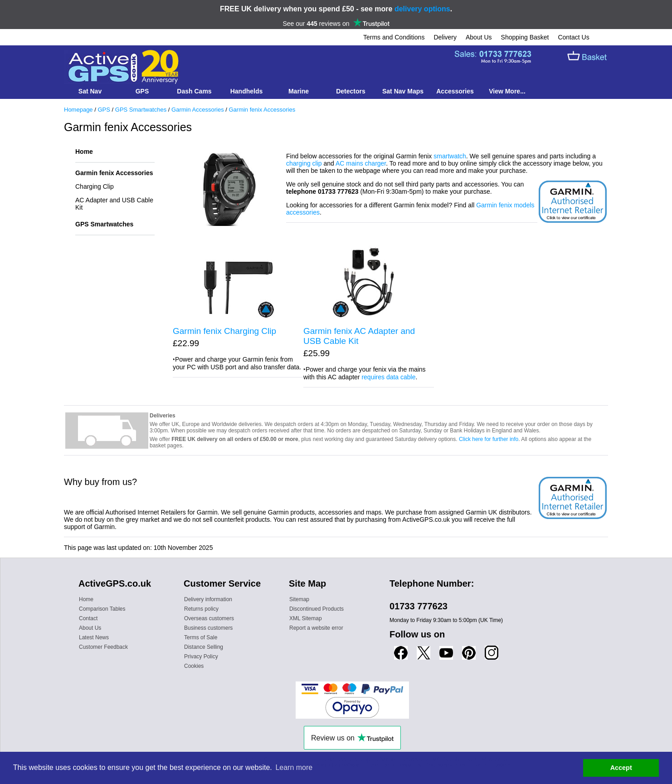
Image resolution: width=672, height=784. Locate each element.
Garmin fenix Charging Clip (224, 331)
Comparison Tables (102, 609)
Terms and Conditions (394, 37)
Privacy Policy (201, 657)
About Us (479, 37)
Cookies (194, 666)
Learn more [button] (294, 767)
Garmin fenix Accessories (262, 110)
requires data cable (388, 377)
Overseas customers (209, 618)
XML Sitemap (306, 618)
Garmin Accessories (198, 110)
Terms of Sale (201, 637)
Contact (88, 618)
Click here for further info (489, 439)
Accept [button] (621, 768)
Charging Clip (95, 186)
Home (84, 152)
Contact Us (573, 37)
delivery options (422, 9)
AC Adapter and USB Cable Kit (114, 204)
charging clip (304, 163)
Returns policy (201, 609)
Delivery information (208, 599)
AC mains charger (361, 163)
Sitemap (299, 599)
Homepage (78, 110)
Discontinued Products (317, 609)
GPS (104, 110)
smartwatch (450, 156)
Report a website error (316, 628)
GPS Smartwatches (141, 110)
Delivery (445, 37)
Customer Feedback (103, 647)
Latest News (94, 637)
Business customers (208, 628)
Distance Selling (204, 647)
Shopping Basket (525, 37)
